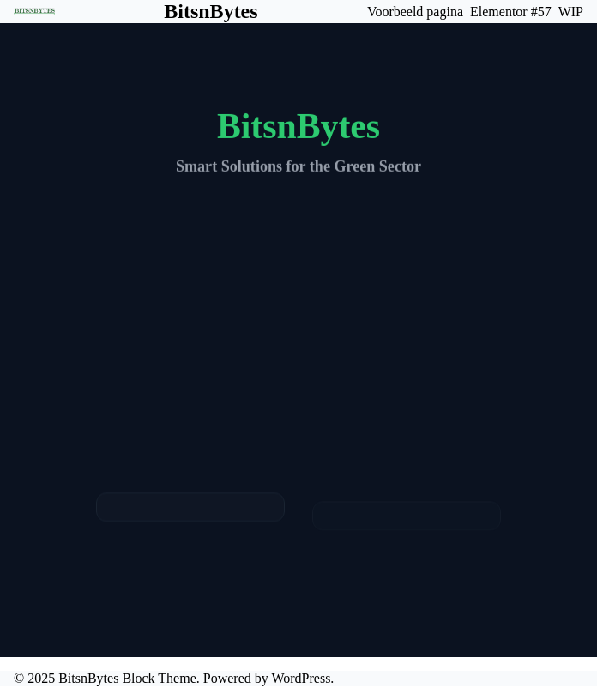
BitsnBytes (211, 11)
